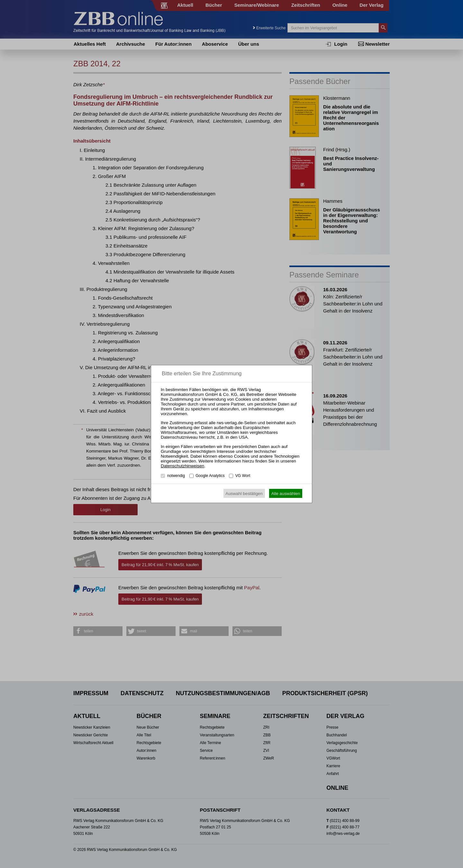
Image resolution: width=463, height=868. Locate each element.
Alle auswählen (286, 494)
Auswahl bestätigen (244, 494)
